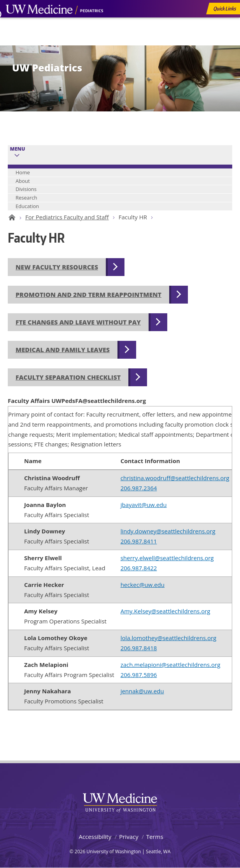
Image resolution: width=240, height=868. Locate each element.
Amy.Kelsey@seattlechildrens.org (166, 611)
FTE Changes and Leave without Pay (78, 322)
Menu (18, 149)
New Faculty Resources (57, 267)
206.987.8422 (139, 568)
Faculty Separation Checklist (68, 377)
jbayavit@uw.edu (144, 505)
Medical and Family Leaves (63, 350)
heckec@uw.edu (143, 585)
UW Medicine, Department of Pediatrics (54, 24)
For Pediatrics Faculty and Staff (67, 217)
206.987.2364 (139, 488)
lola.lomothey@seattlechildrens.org (169, 638)
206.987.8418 (139, 648)
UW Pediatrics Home (11, 217)
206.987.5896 (139, 675)
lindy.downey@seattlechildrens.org (168, 531)
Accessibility (95, 837)
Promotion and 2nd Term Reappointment (88, 295)
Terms (155, 837)
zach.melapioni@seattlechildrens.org (171, 665)
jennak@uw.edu (142, 691)
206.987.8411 (139, 541)
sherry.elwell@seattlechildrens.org (167, 558)
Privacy (129, 837)
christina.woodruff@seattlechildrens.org (175, 478)
